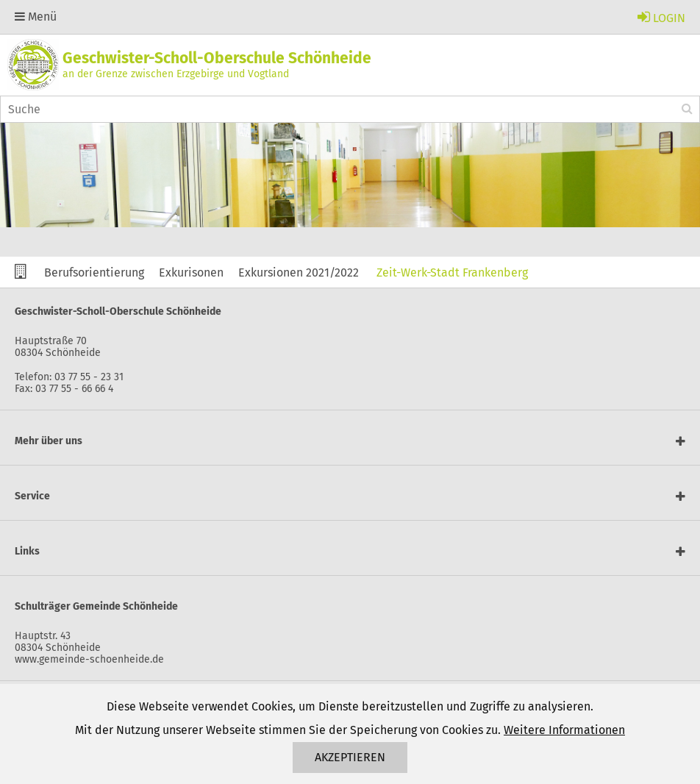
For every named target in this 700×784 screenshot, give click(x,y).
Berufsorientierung (94, 272)
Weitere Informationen (564, 730)
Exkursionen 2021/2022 (299, 272)
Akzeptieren (350, 757)
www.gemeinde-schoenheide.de (89, 659)
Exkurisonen (191, 272)
